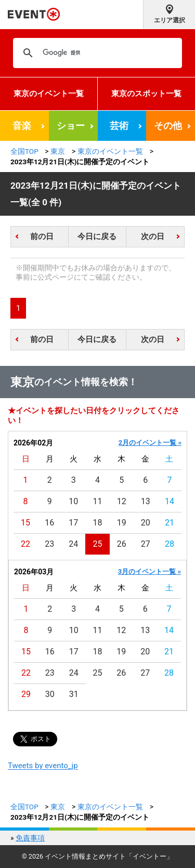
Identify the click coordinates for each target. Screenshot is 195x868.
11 (98, 501)
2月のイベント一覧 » (150, 443)
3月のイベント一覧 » (149, 571)
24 (73, 544)
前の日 (42, 236)
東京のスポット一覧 (146, 94)
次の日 (153, 236)
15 (25, 523)
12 (122, 501)
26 (122, 544)
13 (146, 501)
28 (170, 544)
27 (146, 544)
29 (26, 694)
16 (49, 523)
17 (73, 523)
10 (73, 501)
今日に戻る (97, 236)
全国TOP (24, 151)
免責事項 (30, 838)
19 (122, 523)
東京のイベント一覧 (49, 94)
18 (98, 523)
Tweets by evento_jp (43, 766)
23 (49, 544)
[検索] (96, 53)
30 (50, 694)
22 (25, 544)
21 (170, 523)
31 (74, 694)
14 (170, 501)
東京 (58, 151)
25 (98, 544)
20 (146, 523)
